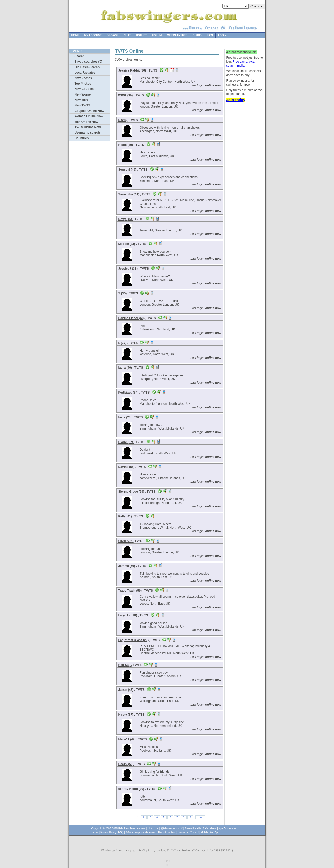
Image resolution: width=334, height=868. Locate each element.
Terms (95, 832)
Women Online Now (89, 116)
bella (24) (125, 417)
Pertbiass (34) (129, 393)
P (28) (123, 120)
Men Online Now (86, 122)
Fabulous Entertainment (132, 829)
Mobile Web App (210, 832)
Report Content (167, 832)
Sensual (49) (128, 170)
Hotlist (141, 35)
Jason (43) (126, 690)
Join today (236, 100)
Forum (157, 35)
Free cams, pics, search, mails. (241, 64)
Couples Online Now (89, 111)
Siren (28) (126, 541)
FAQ (121, 832)
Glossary (183, 832)
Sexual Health (193, 829)
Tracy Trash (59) (131, 591)
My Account (93, 35)
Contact (194, 832)
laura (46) (126, 368)
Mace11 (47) (127, 739)
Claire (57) (126, 442)
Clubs (197, 35)
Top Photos (83, 84)
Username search (87, 133)
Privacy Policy (108, 832)
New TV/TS (82, 105)
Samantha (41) (129, 194)
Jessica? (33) (128, 269)
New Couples (84, 89)
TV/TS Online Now (88, 127)
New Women (84, 94)
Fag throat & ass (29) (134, 640)
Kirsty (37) (126, 715)
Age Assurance (227, 829)
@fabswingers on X (172, 829)
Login (222, 35)
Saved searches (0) (88, 62)
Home (75, 35)
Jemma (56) (127, 566)
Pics (210, 35)
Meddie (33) (127, 244)
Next (200, 817)
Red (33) (125, 665)
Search (80, 56)
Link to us (153, 829)
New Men (81, 100)
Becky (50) (126, 764)
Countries (82, 138)
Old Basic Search (87, 67)
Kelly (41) (126, 516)
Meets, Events (177, 35)
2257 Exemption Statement (141, 832)
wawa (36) (126, 95)
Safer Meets (210, 829)
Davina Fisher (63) (132, 318)
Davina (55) (127, 467)
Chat (127, 35)
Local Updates (85, 73)
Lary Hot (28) (128, 615)
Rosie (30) (126, 145)
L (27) (123, 343)
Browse (113, 35)
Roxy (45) (126, 219)
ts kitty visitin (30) (132, 789)
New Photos (83, 78)
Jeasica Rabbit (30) (133, 70)
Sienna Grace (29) (132, 492)
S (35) (123, 293)
